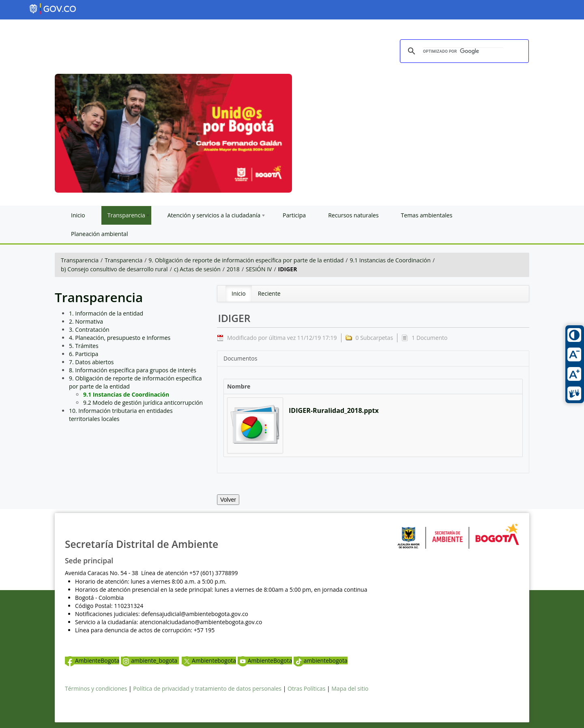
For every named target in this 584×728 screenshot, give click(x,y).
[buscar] (463, 52)
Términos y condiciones (96, 688)
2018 (233, 269)
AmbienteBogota (92, 660)
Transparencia (80, 260)
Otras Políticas (306, 688)
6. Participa (84, 354)
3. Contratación (89, 330)
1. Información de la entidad (106, 313)
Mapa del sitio (350, 688)
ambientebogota (321, 660)
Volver (228, 500)
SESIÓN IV (259, 269)
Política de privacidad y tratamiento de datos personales (207, 688)
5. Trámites (84, 346)
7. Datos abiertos (91, 362)
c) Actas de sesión (197, 269)
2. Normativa (86, 321)
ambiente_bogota (150, 660)
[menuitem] (239, 294)
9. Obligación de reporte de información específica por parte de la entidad (246, 260)
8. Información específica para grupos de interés (133, 370)
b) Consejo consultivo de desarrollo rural (114, 269)
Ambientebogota (209, 660)
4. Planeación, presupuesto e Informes (120, 338)
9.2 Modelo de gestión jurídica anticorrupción (143, 403)
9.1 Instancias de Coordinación (390, 260)
